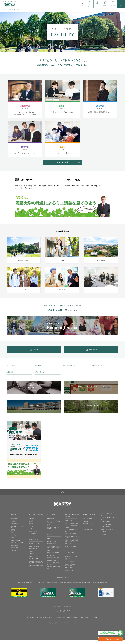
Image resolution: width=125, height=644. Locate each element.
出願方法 (31, 555)
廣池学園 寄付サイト (91, 587)
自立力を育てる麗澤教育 (53, 557)
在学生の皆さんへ (106, 531)
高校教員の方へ (39, 369)
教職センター (50, 554)
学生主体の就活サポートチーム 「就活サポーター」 (72, 569)
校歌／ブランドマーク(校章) (18, 547)
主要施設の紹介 (51, 523)
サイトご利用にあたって (47, 622)
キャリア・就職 (70, 556)
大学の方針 (13, 539)
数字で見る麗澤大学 (16, 523)
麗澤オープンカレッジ (36, 587)
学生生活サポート (51, 559)
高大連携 (85, 525)
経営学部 (31, 530)
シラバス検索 (32, 538)
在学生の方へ (11, 376)
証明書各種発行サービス (53, 565)
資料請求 (104, 538)
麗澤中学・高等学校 (58, 587)
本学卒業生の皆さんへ (107, 528)
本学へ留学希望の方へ (70, 369)
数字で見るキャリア (70, 566)
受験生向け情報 (33, 544)
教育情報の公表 (15, 549)
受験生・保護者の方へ (13, 369)
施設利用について (88, 528)
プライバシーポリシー (32, 622)
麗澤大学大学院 (47, 587)
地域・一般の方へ (40, 376)
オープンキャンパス (34, 548)
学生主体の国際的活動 (71, 538)
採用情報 (58, 622)
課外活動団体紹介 (51, 548)
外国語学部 (32, 523)
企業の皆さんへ (69, 575)
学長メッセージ (15, 528)
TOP (4, 10)
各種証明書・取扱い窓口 (53, 562)
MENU (121, 4)
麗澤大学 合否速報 (33, 563)
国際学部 (31, 525)
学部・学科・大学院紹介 (36, 518)
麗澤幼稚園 (82, 587)
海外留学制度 (68, 525)
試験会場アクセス (33, 561)
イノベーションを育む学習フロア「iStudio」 (54, 526)
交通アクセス (14, 554)
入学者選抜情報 (33, 553)
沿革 (12, 537)
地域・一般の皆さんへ (107, 533)
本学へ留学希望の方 (106, 526)
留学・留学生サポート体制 (72, 528)
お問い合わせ (105, 536)
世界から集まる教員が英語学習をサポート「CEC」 (72, 545)
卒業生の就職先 (69, 572)
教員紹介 (13, 542)
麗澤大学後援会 (103, 587)
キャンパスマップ (51, 545)
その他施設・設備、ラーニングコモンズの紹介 (54, 532)
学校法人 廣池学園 (24, 587)
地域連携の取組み (88, 523)
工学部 (31, 533)
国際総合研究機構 (88, 534)
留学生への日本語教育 (71, 551)
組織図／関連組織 (15, 544)
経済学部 (31, 528)
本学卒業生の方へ (97, 369)
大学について (15, 518)
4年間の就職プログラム (71, 561)
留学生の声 (68, 548)
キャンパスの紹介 (52, 518)
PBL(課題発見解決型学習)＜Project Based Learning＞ (54, 551)
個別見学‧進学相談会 (34, 550)
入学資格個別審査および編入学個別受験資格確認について (36, 566)
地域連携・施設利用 (89, 518)
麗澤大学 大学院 (33, 535)
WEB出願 (31, 558)
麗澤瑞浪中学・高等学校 (71, 587)
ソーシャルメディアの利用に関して (89, 622)
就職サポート (68, 563)
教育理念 (13, 525)
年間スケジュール (51, 543)
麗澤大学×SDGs (15, 534)
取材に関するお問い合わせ (70, 622)
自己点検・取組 (15, 552)
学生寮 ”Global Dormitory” (53, 529)
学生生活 (50, 539)
